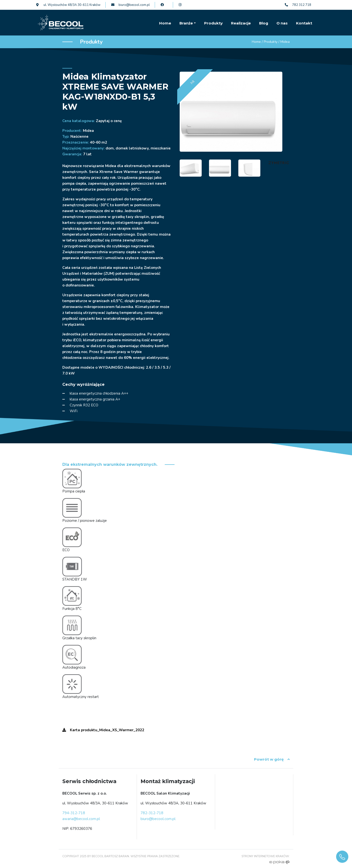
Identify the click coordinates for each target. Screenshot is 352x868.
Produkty (213, 23)
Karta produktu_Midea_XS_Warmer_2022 (103, 730)
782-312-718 (152, 813)
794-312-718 (74, 813)
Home (165, 23)
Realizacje (241, 23)
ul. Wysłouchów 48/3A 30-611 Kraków (68, 5)
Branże (186, 23)
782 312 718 (298, 5)
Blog (264, 23)
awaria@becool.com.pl (81, 819)
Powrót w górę (272, 759)
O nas (282, 23)
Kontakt (304, 23)
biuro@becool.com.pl (131, 5)
